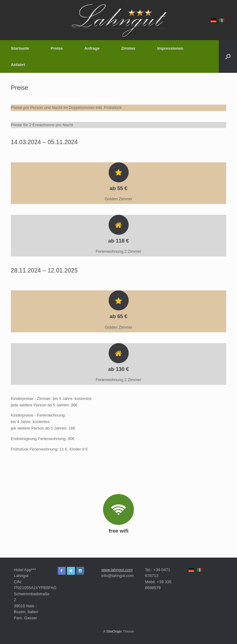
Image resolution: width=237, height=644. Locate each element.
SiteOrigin (114, 631)
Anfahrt (18, 65)
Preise (57, 48)
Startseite (20, 48)
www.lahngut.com (117, 570)
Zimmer (128, 48)
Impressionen (170, 48)
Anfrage (92, 48)
